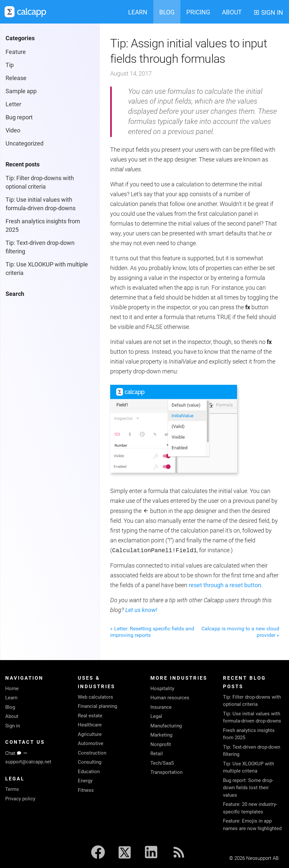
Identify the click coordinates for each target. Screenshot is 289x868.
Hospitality (162, 689)
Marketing (161, 735)
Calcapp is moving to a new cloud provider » (240, 632)
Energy (85, 781)
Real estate (90, 716)
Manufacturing (166, 726)
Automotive (91, 743)
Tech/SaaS (162, 763)
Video (13, 130)
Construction (92, 753)
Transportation (166, 772)
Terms (12, 789)
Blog (10, 707)
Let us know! (141, 610)
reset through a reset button (225, 585)
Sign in (13, 726)
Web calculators (95, 697)
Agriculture (90, 734)
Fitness (86, 790)
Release (16, 78)
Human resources (170, 698)
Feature (16, 52)
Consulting (90, 762)
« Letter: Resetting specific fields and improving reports (152, 632)
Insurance (161, 707)
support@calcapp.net (28, 762)
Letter (13, 104)
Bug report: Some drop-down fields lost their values (248, 788)
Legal (156, 716)
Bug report (19, 117)
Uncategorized (25, 143)
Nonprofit (161, 744)
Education (89, 772)
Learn (11, 698)
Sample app (21, 91)
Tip (10, 65)
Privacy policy (20, 799)
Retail (157, 754)
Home (12, 689)
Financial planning (97, 706)
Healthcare (90, 725)
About (12, 716)
